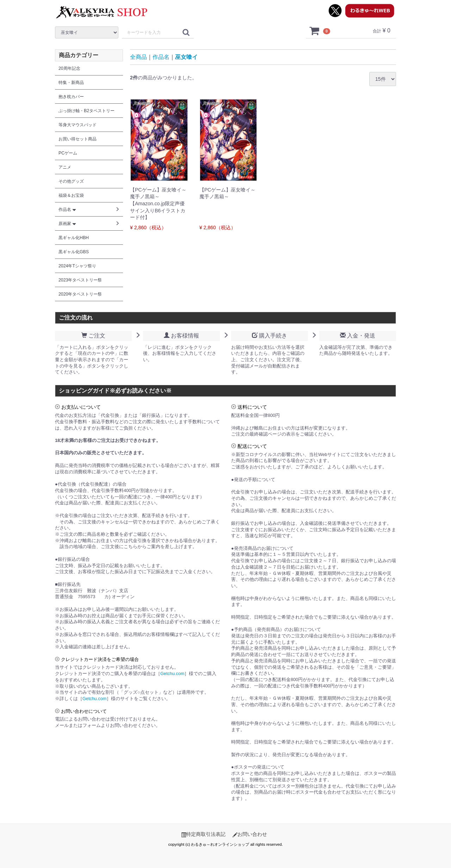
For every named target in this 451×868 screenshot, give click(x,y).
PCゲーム (68, 153)
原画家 (67, 224)
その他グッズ (71, 181)
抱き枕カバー (71, 97)
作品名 (161, 57)
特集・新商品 (71, 83)
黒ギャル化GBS (74, 252)
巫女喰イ (186, 57)
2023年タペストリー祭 (80, 280)
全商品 (138, 57)
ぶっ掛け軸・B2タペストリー (87, 111)
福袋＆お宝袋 (71, 195)
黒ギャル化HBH (74, 238)
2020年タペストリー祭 (80, 294)
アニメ (65, 167)
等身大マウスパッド (78, 125)
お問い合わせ (250, 834)
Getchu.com (172, 674)
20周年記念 (69, 68)
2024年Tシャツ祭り (77, 266)
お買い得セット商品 (78, 139)
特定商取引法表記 (203, 834)
